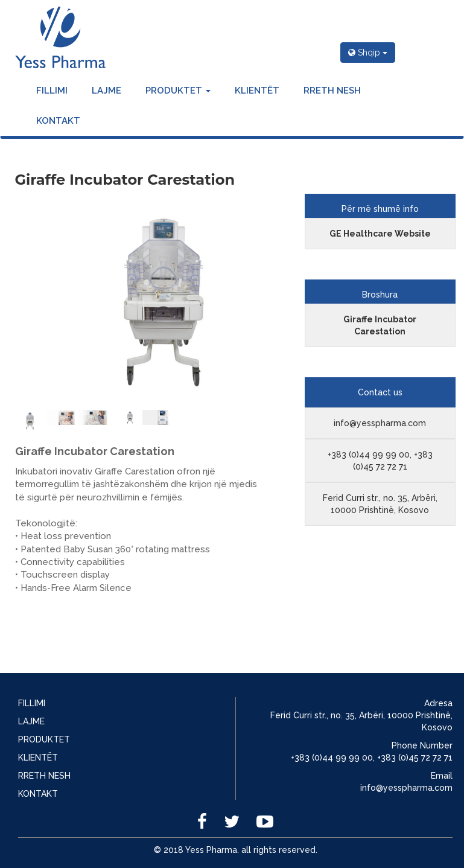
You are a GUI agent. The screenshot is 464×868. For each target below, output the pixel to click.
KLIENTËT (257, 91)
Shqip (368, 53)
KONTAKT (58, 121)
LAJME (106, 91)
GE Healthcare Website (380, 234)
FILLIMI (52, 91)
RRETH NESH (332, 91)
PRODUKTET (178, 91)
